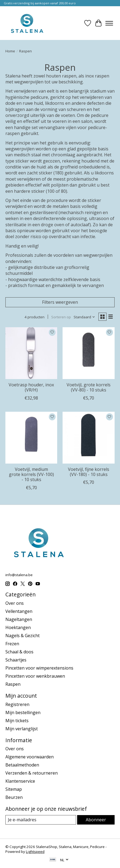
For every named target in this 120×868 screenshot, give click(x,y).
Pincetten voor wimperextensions (39, 668)
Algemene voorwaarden (30, 757)
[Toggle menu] (109, 23)
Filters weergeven (60, 302)
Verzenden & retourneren (32, 773)
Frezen (12, 644)
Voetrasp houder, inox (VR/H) (31, 387)
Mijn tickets (17, 721)
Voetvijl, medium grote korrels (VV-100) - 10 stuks (31, 474)
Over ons (15, 603)
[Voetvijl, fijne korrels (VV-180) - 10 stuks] (88, 438)
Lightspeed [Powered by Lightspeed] (35, 852)
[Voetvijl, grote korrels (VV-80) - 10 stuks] (88, 353)
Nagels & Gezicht (23, 636)
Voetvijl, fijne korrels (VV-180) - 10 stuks (89, 472)
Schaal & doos (19, 652)
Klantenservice (20, 781)
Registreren (17, 704)
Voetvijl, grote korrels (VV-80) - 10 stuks (89, 387)
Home (10, 51)
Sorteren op (61, 317)
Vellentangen (19, 611)
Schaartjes (16, 660)
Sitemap (14, 789)
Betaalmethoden (22, 765)
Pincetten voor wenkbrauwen (35, 676)
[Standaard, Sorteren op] (84, 317)
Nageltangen (19, 619)
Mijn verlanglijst (22, 729)
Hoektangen (18, 627)
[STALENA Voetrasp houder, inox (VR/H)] (31, 353)
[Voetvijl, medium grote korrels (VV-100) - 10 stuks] (31, 438)
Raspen (13, 684)
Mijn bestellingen (23, 712)
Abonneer (96, 820)
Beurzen (14, 797)
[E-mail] (41, 820)
